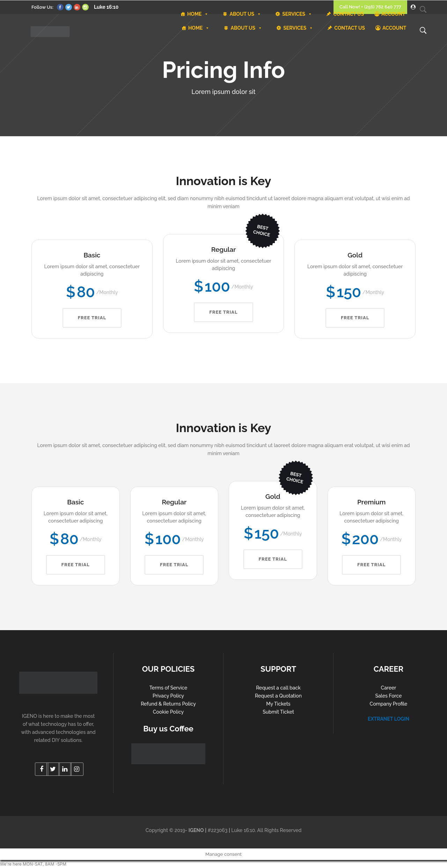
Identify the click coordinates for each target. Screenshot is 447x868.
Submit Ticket (278, 712)
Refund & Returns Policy (168, 704)
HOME (199, 28)
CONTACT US (350, 28)
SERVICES (298, 28)
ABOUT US (246, 28)
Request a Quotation (278, 696)
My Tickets (278, 704)
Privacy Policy (168, 696)
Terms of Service (168, 688)
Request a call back (278, 688)
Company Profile (389, 704)
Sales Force (389, 696)
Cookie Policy (168, 712)
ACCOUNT (394, 28)
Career (389, 688)
